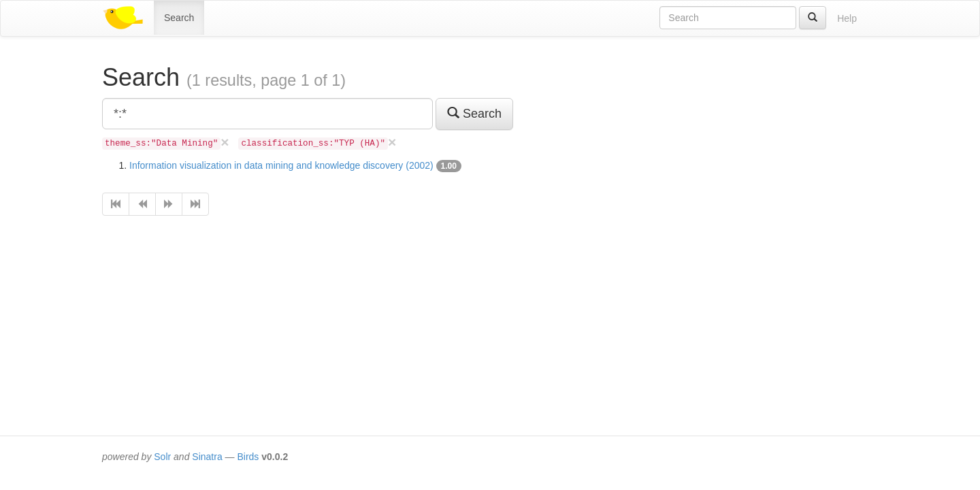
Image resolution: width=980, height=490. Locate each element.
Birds (248, 457)
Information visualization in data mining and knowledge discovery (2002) (281, 165)
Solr (162, 457)
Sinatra (207, 457)
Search (179, 18)
